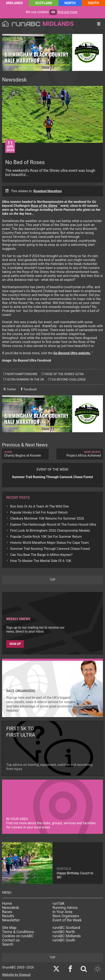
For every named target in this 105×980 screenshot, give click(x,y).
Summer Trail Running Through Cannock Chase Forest (50, 549)
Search (8, 944)
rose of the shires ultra (63, 374)
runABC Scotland (66, 928)
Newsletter (11, 920)
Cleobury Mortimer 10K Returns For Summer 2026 (47, 518)
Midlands (15, 3)
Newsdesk (10, 908)
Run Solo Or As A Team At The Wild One (40, 506)
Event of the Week (67, 920)
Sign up (15, 644)
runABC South (64, 940)
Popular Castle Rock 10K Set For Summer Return (46, 537)
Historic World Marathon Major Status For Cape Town (49, 543)
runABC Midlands (67, 936)
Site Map (9, 928)
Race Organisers (66, 916)
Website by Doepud (16, 975)
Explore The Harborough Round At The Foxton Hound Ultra (53, 525)
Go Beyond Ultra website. (72, 353)
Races (7, 912)
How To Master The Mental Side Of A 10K (41, 561)
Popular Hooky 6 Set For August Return (39, 512)
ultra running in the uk (24, 379)
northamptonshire (20, 374)
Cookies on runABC (18, 936)
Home (7, 903)
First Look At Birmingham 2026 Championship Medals (50, 531)
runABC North (64, 932)
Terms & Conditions (18, 932)
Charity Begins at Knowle (25, 454)
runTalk (59, 903)
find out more (67, 12)
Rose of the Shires (44, 206)
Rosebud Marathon (48, 191)
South (93, 3)
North (70, 3)
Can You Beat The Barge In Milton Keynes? (41, 555)
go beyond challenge (67, 379)
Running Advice (65, 908)
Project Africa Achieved (80, 454)
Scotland (44, 3)
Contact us (11, 940)
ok (53, 12)
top (52, 580)
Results (8, 916)
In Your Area (62, 912)
